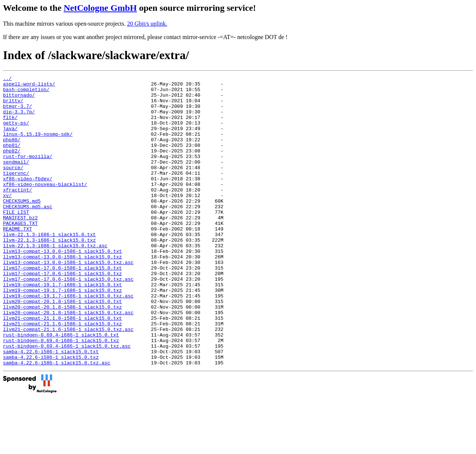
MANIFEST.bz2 (20, 247)
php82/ (12, 166)
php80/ (12, 153)
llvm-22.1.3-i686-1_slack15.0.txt (49, 267)
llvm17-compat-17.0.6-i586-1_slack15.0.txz (62, 313)
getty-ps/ (16, 133)
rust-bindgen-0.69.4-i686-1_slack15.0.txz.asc (67, 400)
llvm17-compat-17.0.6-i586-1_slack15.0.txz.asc (68, 320)
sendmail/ (16, 180)
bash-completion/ (26, 93)
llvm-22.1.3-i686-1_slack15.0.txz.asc (55, 280)
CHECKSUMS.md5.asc (28, 233)
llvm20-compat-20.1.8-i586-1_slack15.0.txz (62, 354)
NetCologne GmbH (100, 8)
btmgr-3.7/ (17, 113)
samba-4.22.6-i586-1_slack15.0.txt (51, 407)
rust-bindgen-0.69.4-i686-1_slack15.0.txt (61, 387)
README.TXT (17, 260)
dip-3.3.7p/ (19, 119)
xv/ (7, 220)
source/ (13, 186)
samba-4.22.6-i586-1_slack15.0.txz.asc (57, 421)
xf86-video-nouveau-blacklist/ (45, 206)
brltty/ (13, 106)
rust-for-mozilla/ (28, 173)
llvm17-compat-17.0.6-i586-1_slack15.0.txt (62, 307)
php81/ (12, 160)
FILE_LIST (16, 240)
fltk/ (10, 126)
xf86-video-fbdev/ (28, 200)
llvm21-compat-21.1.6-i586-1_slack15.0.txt (62, 367)
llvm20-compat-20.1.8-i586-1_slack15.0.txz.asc (68, 360)
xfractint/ (17, 213)
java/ (10, 139)
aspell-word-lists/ (29, 86)
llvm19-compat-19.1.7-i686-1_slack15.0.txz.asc (68, 340)
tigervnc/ (16, 193)
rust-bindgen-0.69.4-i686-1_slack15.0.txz (61, 394)
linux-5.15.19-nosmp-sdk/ (38, 146)
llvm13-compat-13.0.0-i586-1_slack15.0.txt (62, 287)
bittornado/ (19, 99)
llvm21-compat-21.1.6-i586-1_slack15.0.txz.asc (68, 380)
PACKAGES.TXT (20, 253)
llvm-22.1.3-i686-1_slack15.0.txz (49, 273)
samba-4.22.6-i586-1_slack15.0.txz (51, 414)
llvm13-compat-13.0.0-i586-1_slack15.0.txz (62, 293)
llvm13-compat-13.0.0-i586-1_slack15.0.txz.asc (68, 300)
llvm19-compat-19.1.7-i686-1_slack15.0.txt (62, 327)
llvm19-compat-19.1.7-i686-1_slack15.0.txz (62, 334)
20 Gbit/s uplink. (147, 24)
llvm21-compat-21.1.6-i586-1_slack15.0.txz (62, 374)
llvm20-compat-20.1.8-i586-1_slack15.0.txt (62, 347)
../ (7, 79)
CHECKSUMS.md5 (22, 226)
